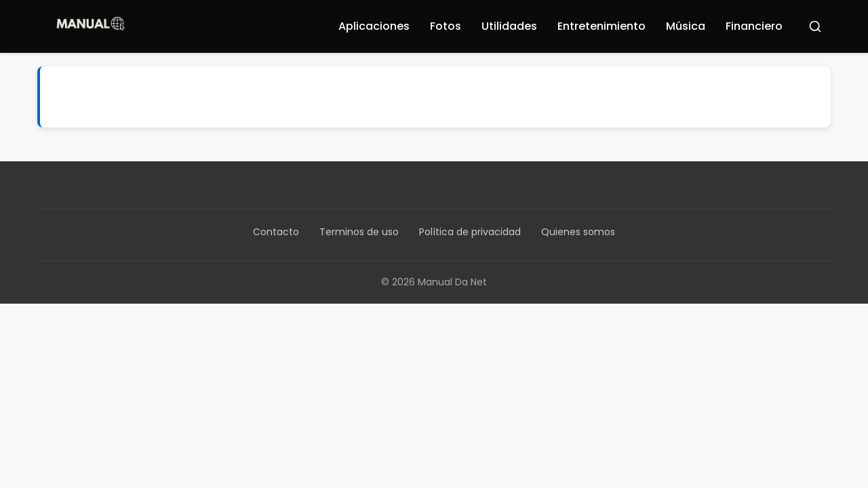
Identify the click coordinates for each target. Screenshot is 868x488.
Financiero (754, 26)
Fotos (446, 26)
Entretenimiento (601, 26)
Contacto (276, 232)
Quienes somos (578, 232)
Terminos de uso (359, 232)
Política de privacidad (470, 232)
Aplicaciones (374, 26)
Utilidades (509, 26)
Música (686, 26)
